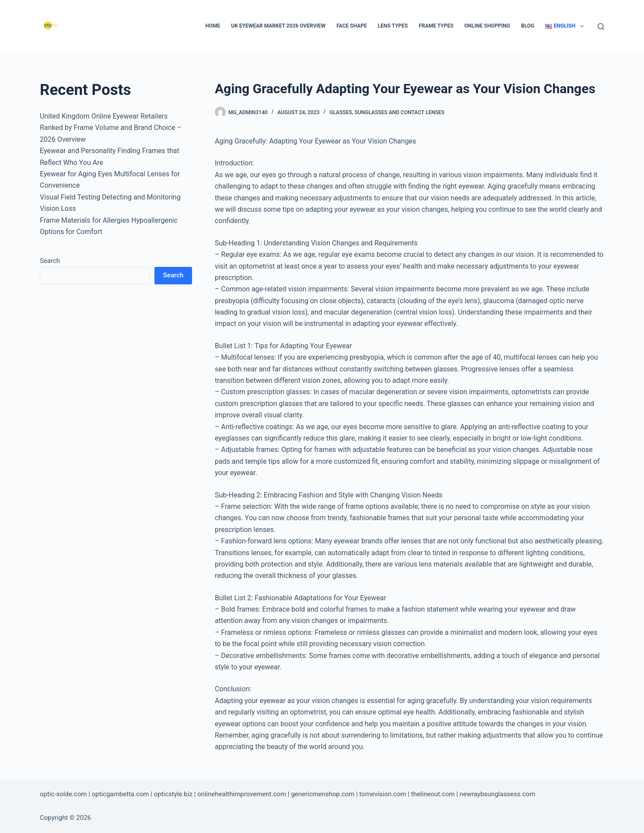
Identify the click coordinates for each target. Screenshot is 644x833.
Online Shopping (487, 26)
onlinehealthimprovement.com (242, 794)
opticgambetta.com (121, 794)
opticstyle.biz (173, 794)
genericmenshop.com (323, 794)
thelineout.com (433, 794)
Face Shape (352, 26)
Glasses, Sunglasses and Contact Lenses (387, 112)
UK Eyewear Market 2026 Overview (278, 26)
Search (50, 261)
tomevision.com (383, 794)
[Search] (601, 26)
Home (213, 26)
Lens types (393, 26)
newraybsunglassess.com (497, 794)
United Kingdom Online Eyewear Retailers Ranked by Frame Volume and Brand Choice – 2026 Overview (111, 128)
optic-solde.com (63, 794)
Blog (528, 26)
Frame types (436, 26)
